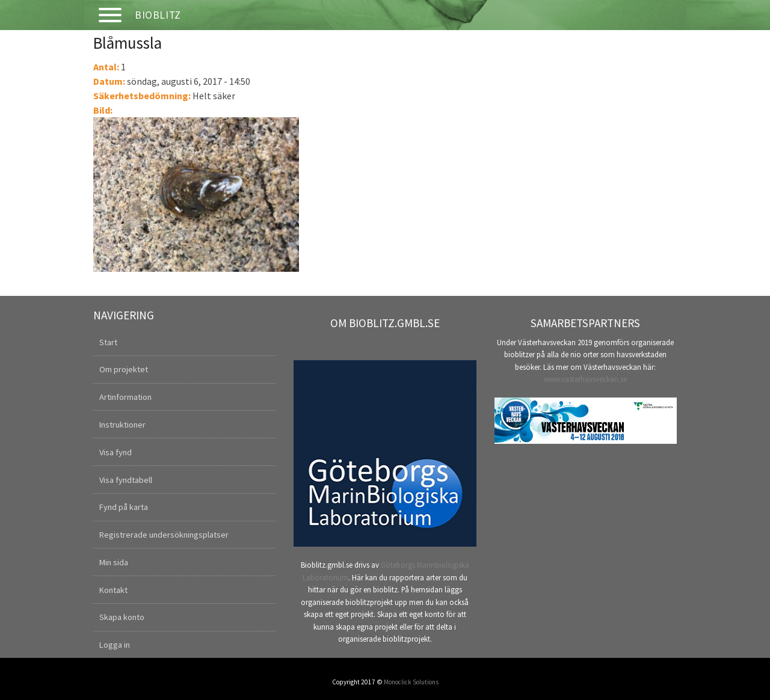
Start (108, 342)
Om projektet (124, 369)
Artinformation (125, 397)
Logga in (115, 645)
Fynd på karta (124, 507)
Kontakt (113, 590)
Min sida (114, 562)
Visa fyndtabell (126, 480)
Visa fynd (115, 452)
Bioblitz (158, 15)
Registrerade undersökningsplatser (164, 535)
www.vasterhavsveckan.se (585, 379)
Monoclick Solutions (411, 682)
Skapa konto (122, 617)
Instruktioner (122, 425)
